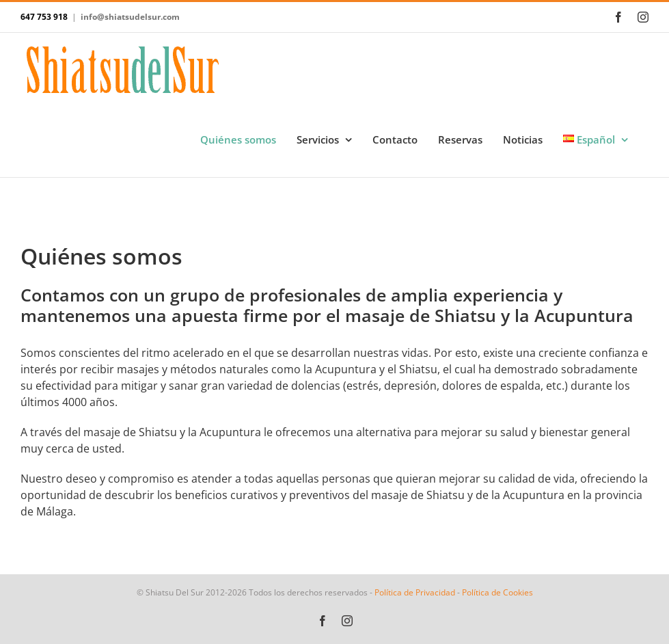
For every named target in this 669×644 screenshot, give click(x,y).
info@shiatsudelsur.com (130, 17)
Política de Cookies (497, 592)
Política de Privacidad (415, 592)
